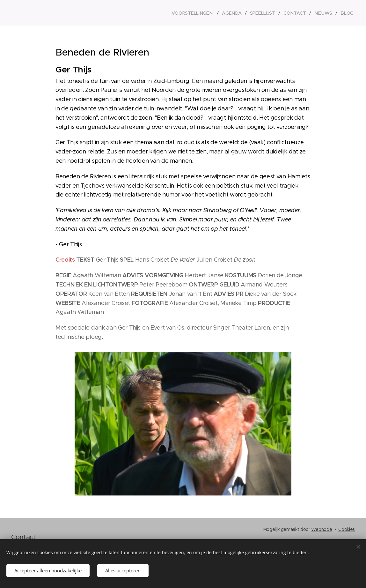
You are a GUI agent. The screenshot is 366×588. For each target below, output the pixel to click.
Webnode (322, 529)
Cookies (347, 529)
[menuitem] (196, 13)
